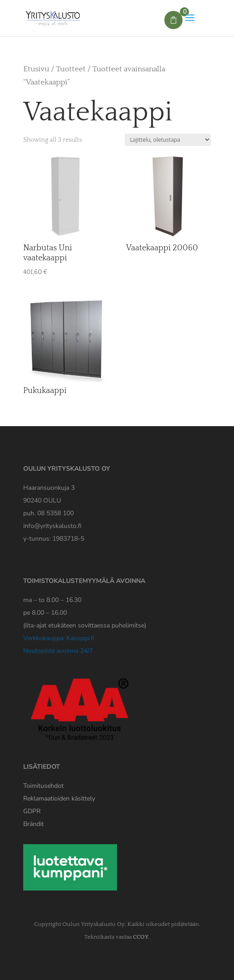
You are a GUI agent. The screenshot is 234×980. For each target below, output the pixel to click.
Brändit (33, 824)
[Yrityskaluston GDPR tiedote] (32, 811)
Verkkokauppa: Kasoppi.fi (59, 638)
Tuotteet (71, 69)
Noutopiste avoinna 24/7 (58, 651)
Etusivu (36, 69)
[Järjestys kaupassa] (168, 140)
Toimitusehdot (43, 786)
